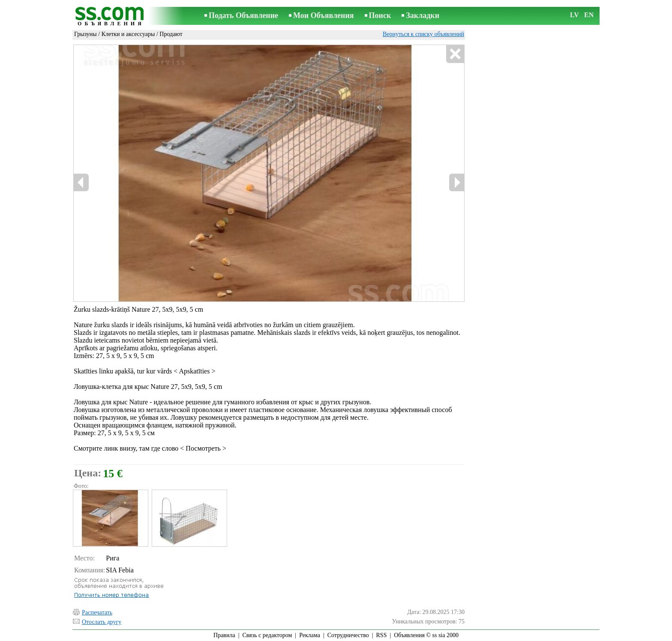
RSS (382, 635)
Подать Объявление (243, 15)
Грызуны (85, 34)
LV (574, 15)
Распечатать (97, 612)
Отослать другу (102, 622)
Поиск (380, 15)
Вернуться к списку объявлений (423, 34)
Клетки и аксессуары (128, 34)
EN (589, 15)
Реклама (310, 635)
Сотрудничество (348, 635)
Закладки (423, 15)
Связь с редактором (267, 635)
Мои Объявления (323, 15)
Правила (224, 635)
